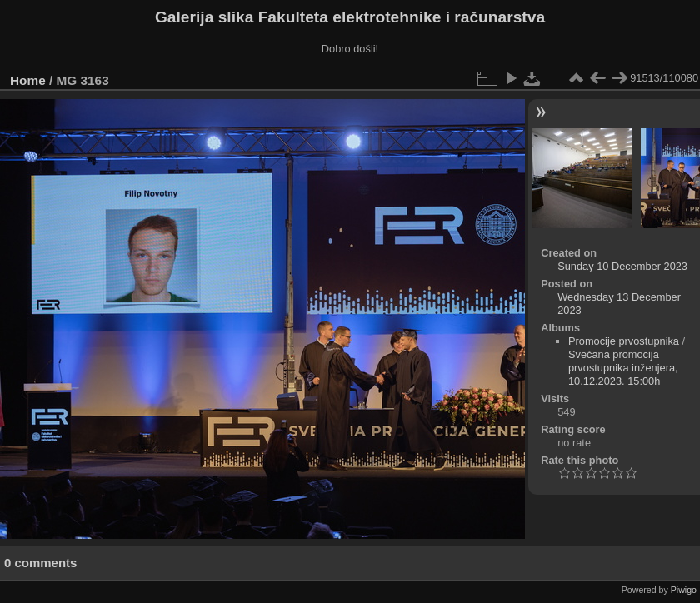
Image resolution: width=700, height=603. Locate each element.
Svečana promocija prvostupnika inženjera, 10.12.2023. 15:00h (623, 368)
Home (28, 80)
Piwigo (684, 590)
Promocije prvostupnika (624, 341)
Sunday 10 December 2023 (622, 266)
